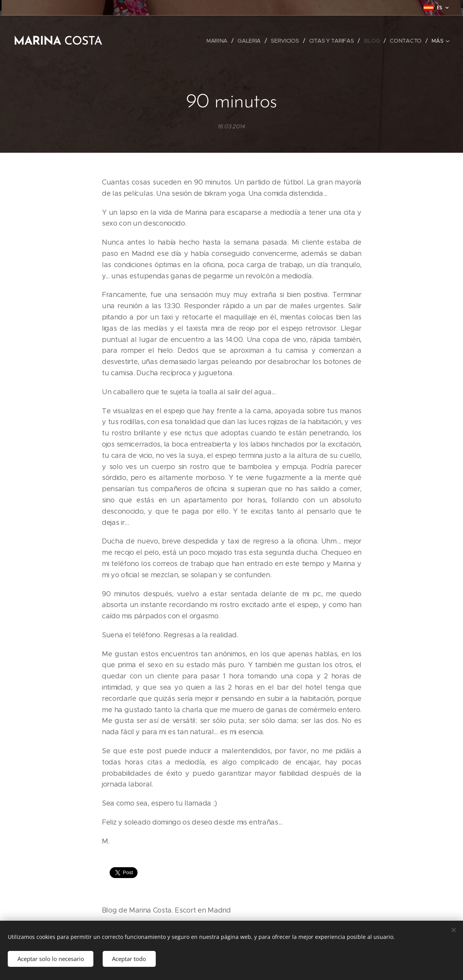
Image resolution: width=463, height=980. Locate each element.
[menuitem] (217, 41)
